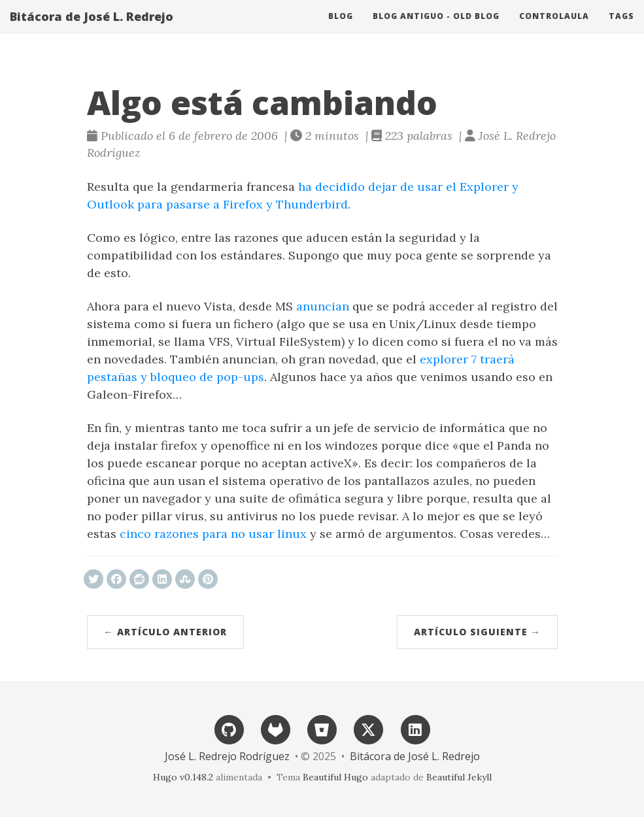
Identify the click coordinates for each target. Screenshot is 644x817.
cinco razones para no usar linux (213, 534)
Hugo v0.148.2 (183, 777)
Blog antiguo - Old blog (436, 29)
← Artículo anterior (165, 632)
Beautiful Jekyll (459, 777)
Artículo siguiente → (477, 632)
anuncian (323, 306)
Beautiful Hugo (335, 777)
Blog (341, 29)
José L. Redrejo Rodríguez (227, 756)
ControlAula (554, 29)
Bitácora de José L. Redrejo (92, 29)
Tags (621, 29)
